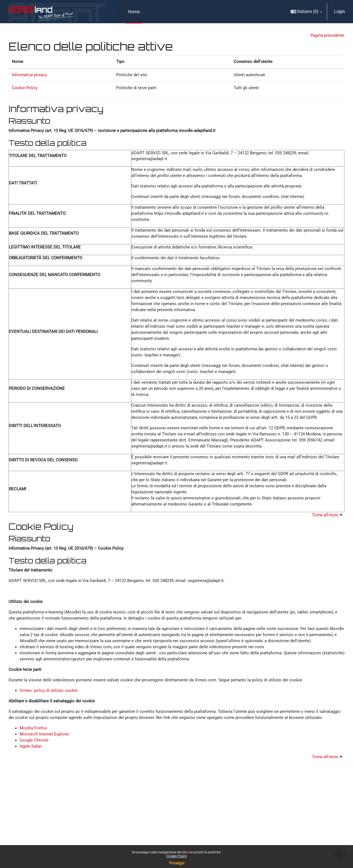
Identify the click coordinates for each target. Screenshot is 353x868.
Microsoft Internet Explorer (45, 787)
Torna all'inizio (326, 544)
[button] (306, 12)
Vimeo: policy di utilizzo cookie (50, 734)
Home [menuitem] (134, 12)
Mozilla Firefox (34, 781)
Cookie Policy (177, 856)
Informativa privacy (31, 76)
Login (339, 11)
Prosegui (177, 863)
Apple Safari (32, 800)
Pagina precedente (326, 36)
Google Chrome (35, 794)
